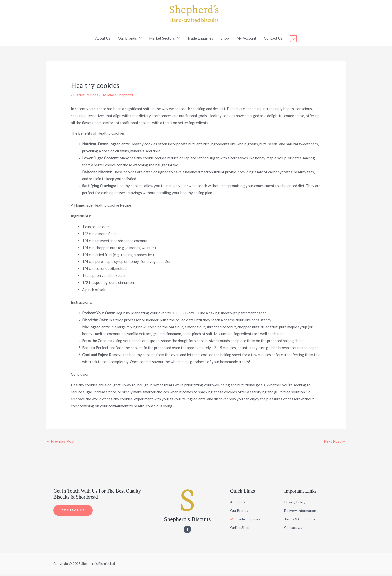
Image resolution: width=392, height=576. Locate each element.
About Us (103, 40)
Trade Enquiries (200, 40)
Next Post (335, 443)
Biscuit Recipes (86, 96)
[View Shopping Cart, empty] (293, 40)
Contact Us (273, 40)
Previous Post (61, 443)
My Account (246, 40)
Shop (225, 40)
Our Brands (127, 40)
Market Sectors (162, 40)
